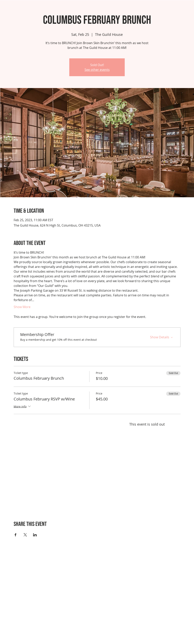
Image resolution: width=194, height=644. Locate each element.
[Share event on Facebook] (16, 535)
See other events (97, 70)
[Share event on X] (25, 535)
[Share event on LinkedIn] (35, 535)
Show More (22, 307)
